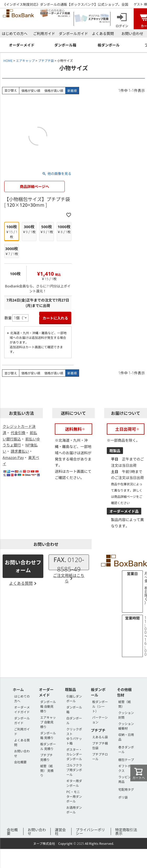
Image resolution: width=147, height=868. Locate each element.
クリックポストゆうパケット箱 (74, 736)
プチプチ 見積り (46, 757)
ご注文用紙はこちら (69, 578)
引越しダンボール (74, 698)
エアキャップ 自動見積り (48, 722)
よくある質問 (103, 33)
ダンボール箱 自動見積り (48, 706)
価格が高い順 (54, 90)
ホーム (18, 689)
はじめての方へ (15, 33)
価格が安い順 (31, 90)
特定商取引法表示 (126, 831)
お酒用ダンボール (74, 810)
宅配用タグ (126, 789)
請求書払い (20, 451)
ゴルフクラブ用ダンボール (74, 770)
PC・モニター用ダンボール (74, 796)
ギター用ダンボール (74, 783)
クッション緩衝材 (126, 726)
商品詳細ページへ (34, 186)
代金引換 (18, 433)
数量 (8, 318)
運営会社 (60, 831)
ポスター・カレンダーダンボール (74, 754)
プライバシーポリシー (90, 831)
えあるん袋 (100, 737)
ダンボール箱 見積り (48, 735)
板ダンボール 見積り (48, 746)
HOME (8, 60)
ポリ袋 (123, 797)
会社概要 (20, 762)
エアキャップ (25, 60)
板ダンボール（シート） (100, 706)
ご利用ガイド (44, 33)
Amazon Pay (13, 457)
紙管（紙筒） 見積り (47, 770)
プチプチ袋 (46, 60)
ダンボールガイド (73, 33)
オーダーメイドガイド (22, 709)
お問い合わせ (132, 33)
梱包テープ (126, 760)
